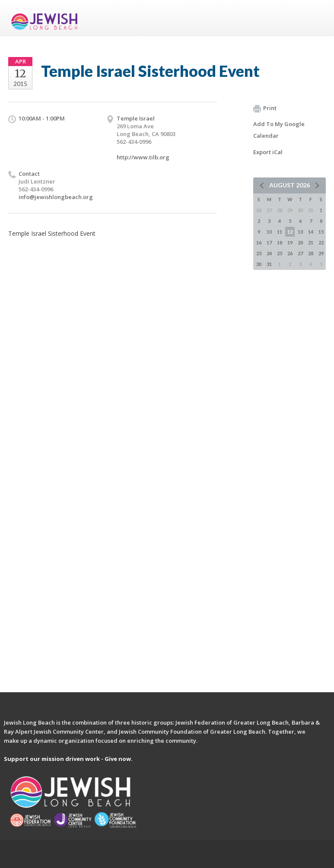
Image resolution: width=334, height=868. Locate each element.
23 (259, 253)
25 (280, 253)
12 (290, 232)
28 (311, 253)
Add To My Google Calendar (279, 130)
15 (321, 232)
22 (321, 242)
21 (311, 242)
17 (269, 242)
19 (290, 242)
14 (311, 232)
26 (290, 253)
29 (321, 253)
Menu (316, 18)
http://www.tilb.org (143, 157)
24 (269, 253)
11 (280, 232)
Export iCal (268, 152)
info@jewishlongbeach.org (56, 197)
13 (300, 232)
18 (280, 242)
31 (269, 264)
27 (300, 253)
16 (259, 242)
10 (269, 232)
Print (265, 108)
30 (259, 264)
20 (300, 242)
